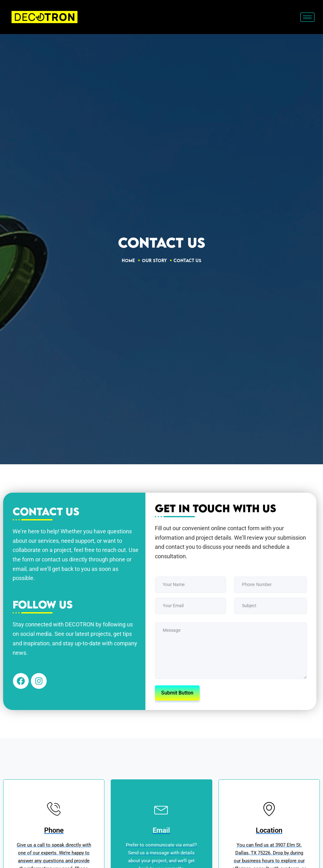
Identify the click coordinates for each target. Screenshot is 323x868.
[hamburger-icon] (307, 17)
